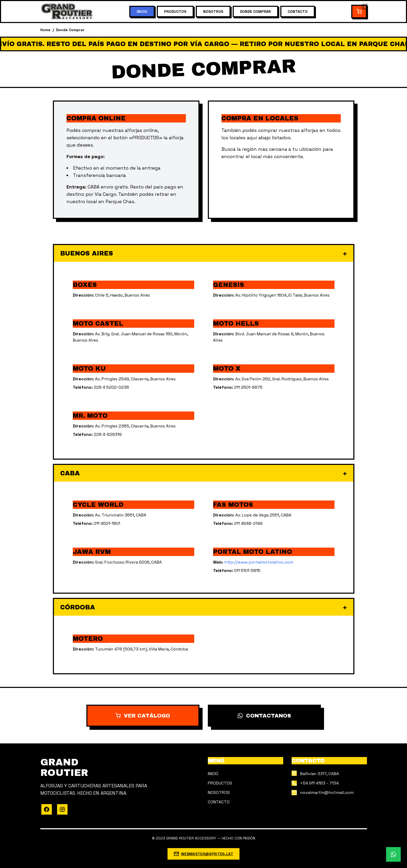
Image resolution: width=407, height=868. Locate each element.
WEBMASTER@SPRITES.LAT (207, 854)
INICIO (142, 12)
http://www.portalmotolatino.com (259, 562)
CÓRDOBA (204, 607)
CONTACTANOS (264, 716)
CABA (204, 473)
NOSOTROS (213, 12)
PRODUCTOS (175, 12)
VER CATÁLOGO (143, 716)
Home (45, 30)
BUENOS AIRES (204, 253)
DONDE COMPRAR (255, 12)
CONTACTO (298, 12)
